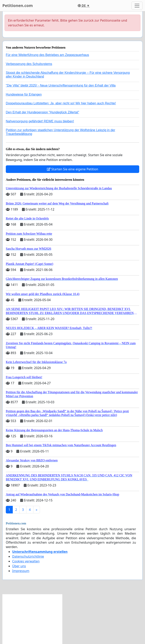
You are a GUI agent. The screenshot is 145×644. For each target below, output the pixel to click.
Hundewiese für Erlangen (24, 94)
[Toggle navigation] (137, 6)
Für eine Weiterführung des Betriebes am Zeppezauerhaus (47, 55)
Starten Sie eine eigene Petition (73, 169)
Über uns (19, 566)
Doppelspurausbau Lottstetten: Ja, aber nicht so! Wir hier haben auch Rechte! (61, 103)
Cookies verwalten (26, 561)
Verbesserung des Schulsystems (29, 64)
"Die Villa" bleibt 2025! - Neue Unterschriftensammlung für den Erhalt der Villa (61, 85)
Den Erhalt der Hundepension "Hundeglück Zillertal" (42, 112)
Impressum (21, 571)
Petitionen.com (18, 5)
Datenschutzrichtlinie (28, 556)
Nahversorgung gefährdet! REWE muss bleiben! (40, 121)
